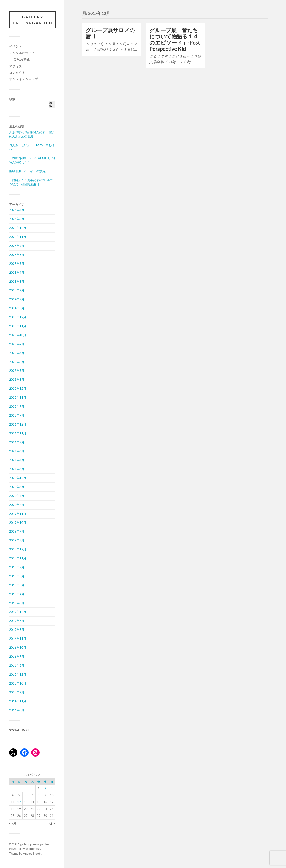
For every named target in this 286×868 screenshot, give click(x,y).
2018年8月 (17, 577)
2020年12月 (18, 478)
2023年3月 (17, 380)
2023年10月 (18, 335)
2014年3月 (17, 710)
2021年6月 (17, 451)
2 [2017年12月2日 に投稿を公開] (45, 789)
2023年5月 (17, 371)
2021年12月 (18, 425)
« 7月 (13, 824)
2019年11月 (18, 514)
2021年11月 (18, 434)
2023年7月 (17, 353)
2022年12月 (18, 389)
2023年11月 (18, 327)
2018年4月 (17, 595)
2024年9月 (17, 300)
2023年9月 (17, 344)
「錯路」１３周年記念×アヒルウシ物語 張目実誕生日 (31, 183)
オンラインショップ (24, 79)
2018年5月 (17, 586)
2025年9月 (17, 246)
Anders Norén (32, 854)
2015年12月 (18, 675)
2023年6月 (17, 362)
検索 (12, 99)
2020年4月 (17, 496)
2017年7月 (17, 621)
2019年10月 (18, 523)
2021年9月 (17, 442)
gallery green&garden (33, 20)
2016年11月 (18, 639)
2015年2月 (17, 693)
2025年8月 (17, 255)
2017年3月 (17, 630)
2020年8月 (17, 487)
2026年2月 (17, 219)
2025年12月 (18, 228)
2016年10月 (18, 648)
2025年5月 (17, 264)
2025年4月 (17, 273)
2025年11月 (18, 237)
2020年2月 (17, 505)
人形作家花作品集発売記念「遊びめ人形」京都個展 (32, 134)
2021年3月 (17, 469)
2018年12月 (18, 550)
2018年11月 (18, 559)
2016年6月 (17, 666)
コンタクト (17, 73)
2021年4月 (17, 460)
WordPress (33, 849)
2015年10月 (18, 684)
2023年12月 (18, 318)
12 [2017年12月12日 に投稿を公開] (19, 802)
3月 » (52, 824)
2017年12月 (18, 612)
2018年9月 (17, 568)
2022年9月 (17, 407)
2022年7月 (17, 416)
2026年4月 (17, 210)
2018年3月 (17, 603)
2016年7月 (17, 657)
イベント (16, 47)
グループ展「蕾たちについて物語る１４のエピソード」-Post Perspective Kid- (175, 39)
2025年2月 (17, 291)
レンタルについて (22, 53)
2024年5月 (17, 309)
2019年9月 (17, 532)
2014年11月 (18, 702)
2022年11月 (18, 398)
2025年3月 (17, 282)
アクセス (16, 67)
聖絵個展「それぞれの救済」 (29, 172)
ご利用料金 (22, 60)
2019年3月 (17, 541)
